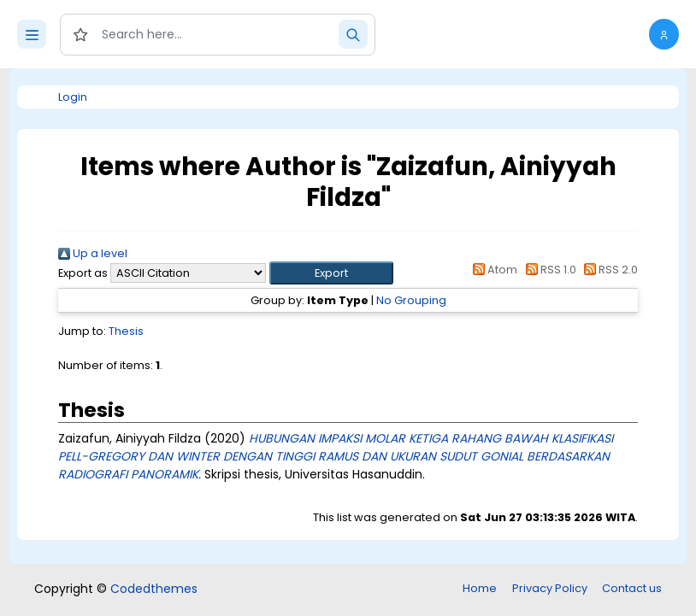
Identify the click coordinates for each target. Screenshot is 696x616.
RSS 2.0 (608, 270)
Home (480, 588)
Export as (83, 273)
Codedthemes (154, 589)
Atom (493, 270)
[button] (664, 34)
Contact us (632, 588)
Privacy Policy (550, 588)
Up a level (93, 253)
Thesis (126, 331)
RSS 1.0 (548, 270)
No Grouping (411, 300)
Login (73, 97)
